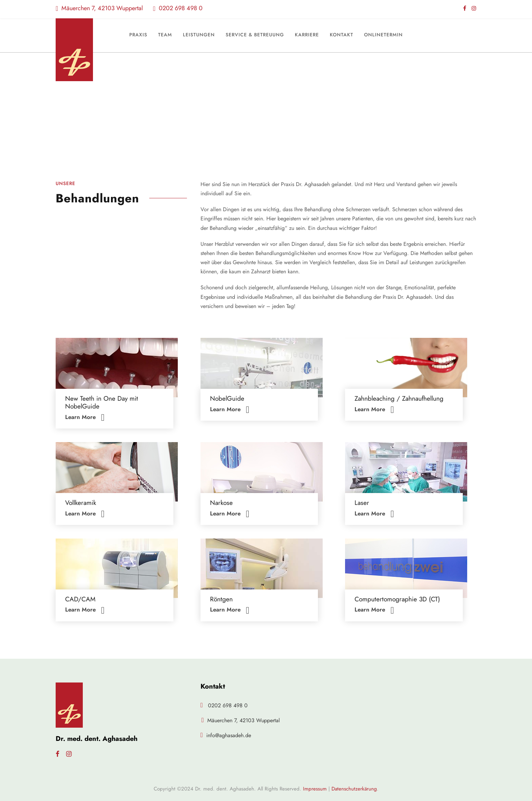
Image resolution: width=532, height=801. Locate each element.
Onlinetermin (383, 35)
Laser (362, 503)
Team (165, 35)
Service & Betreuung (255, 35)
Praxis (138, 35)
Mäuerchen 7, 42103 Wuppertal (99, 8)
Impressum (315, 789)
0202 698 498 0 (178, 8)
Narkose (221, 503)
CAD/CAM (80, 599)
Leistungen (199, 35)
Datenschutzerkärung (354, 789)
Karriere (307, 35)
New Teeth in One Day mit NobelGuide (102, 402)
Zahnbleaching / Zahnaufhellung (399, 398)
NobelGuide (227, 398)
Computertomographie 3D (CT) (397, 599)
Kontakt (341, 35)
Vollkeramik (81, 503)
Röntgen (221, 599)
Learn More (85, 417)
